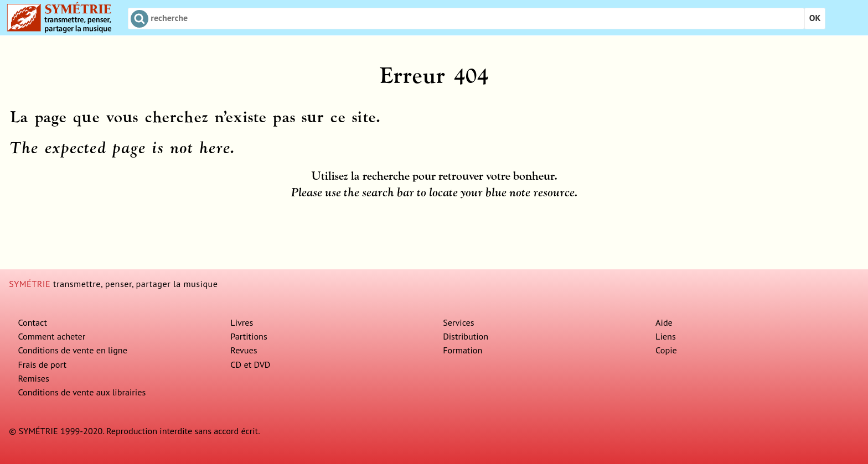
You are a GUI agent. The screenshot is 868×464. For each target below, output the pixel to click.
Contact (32, 322)
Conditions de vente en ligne (73, 350)
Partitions (249, 336)
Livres (242, 322)
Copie (666, 350)
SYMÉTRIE (30, 284)
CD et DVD (250, 364)
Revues (244, 350)
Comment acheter (51, 336)
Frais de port (42, 364)
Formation (463, 350)
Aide (664, 322)
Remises (33, 378)
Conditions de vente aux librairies (82, 392)
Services (458, 322)
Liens (666, 336)
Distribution (466, 336)
